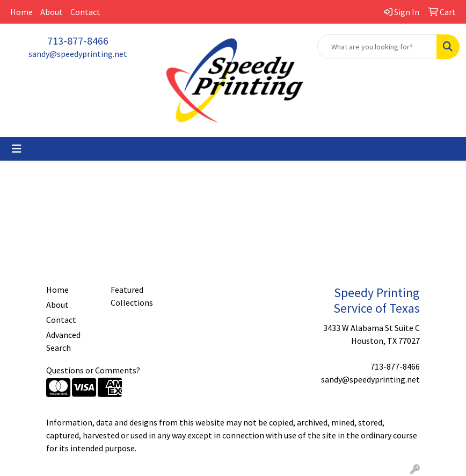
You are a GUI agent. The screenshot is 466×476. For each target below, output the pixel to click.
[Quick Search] (377, 47)
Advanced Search (63, 341)
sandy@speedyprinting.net (78, 54)
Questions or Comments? (93, 370)
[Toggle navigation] (17, 149)
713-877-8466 (78, 41)
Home (21, 12)
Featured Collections (132, 296)
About (52, 12)
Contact (85, 12)
